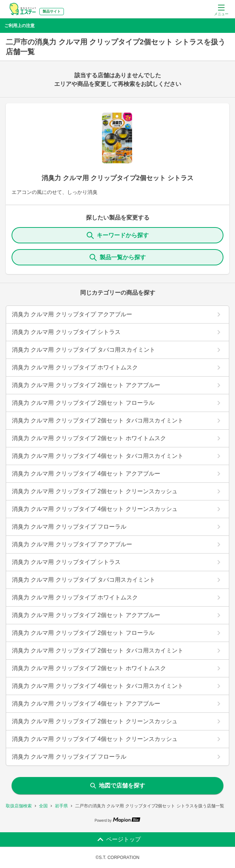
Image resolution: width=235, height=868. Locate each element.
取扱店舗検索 (19, 806)
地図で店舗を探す (118, 785)
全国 (43, 806)
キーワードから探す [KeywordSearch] (118, 235)
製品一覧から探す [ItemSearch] (118, 257)
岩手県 (61, 806)
